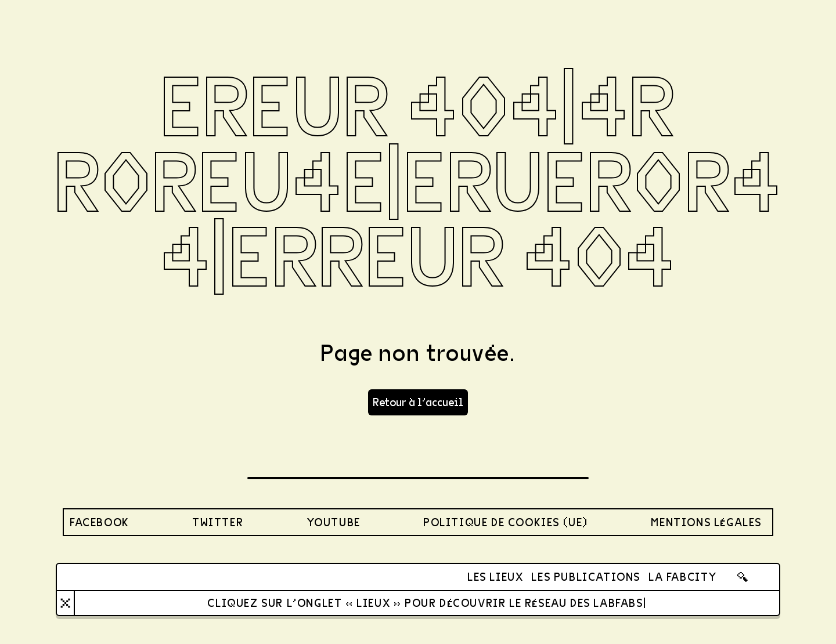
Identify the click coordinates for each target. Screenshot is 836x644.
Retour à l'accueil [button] (418, 402)
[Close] (65, 603)
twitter (218, 522)
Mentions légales (706, 522)
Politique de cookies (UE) (506, 522)
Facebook (100, 522)
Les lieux (495, 576)
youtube (334, 522)
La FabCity (683, 576)
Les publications (586, 576)
